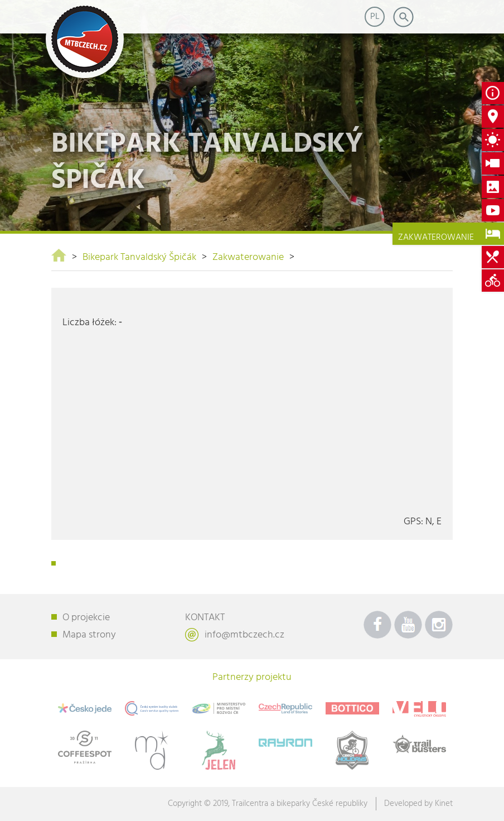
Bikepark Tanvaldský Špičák (139, 257)
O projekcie (86, 618)
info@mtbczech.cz (244, 635)
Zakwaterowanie (248, 257)
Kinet (444, 804)
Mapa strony (89, 635)
